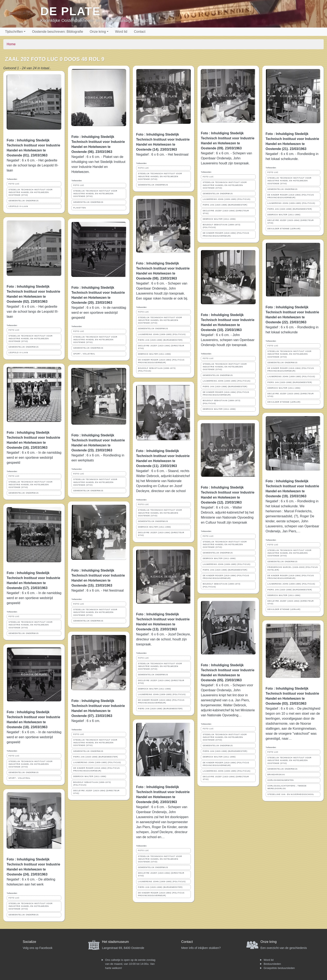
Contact (140, 32)
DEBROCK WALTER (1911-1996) (90, 776)
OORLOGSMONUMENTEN (281, 780)
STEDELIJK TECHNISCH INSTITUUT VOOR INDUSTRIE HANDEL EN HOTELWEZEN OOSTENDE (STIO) (31, 192)
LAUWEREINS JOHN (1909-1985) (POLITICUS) (97, 762)
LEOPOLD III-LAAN (18, 206)
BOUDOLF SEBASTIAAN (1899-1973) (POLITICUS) (92, 784)
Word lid (121, 32)
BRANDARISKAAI (276, 775)
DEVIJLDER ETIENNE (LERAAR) (284, 229)
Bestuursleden (272, 964)
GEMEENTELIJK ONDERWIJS (24, 201)
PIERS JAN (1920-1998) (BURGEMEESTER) (96, 757)
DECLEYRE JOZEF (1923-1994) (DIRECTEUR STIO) (96, 792)
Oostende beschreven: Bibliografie (58, 32)
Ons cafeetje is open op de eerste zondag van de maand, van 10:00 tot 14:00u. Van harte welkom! (130, 964)
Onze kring (98, 32)
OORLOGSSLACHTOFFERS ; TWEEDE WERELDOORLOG (287, 787)
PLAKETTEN (79, 208)
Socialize (29, 942)
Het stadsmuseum (115, 942)
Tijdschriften (14, 32)
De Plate (70, 11)
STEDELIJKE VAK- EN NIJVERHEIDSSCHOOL (291, 794)
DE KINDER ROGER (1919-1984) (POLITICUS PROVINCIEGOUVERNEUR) (96, 769)
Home (11, 44)
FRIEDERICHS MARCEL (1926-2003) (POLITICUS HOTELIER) (293, 569)
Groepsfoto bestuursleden (279, 968)
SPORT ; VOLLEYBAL (19, 778)
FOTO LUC (14, 184)
